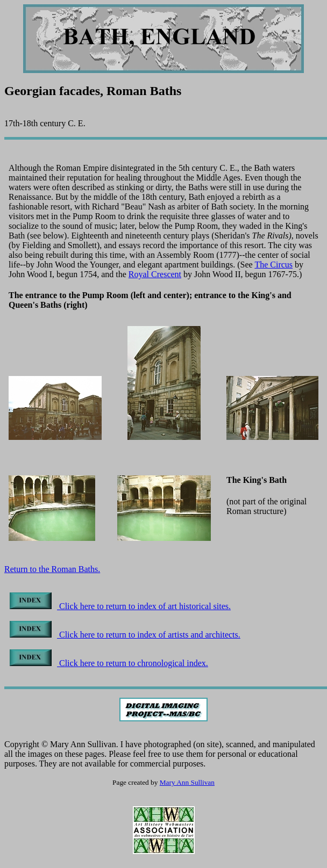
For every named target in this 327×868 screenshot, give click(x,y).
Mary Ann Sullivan (187, 782)
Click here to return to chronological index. (109, 663)
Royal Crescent (155, 274)
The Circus (273, 265)
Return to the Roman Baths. (52, 569)
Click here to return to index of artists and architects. (125, 635)
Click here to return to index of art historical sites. (120, 606)
